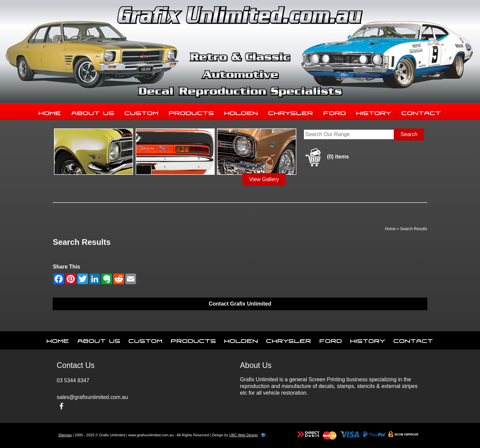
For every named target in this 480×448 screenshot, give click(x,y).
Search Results (413, 229)
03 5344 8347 (73, 380)
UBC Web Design (244, 435)
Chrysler (291, 112)
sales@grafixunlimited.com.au (92, 397)
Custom (142, 112)
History (374, 112)
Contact (421, 112)
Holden (241, 112)
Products (192, 112)
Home (50, 112)
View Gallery (264, 179)
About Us (93, 112)
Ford (335, 112)
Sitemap (65, 435)
